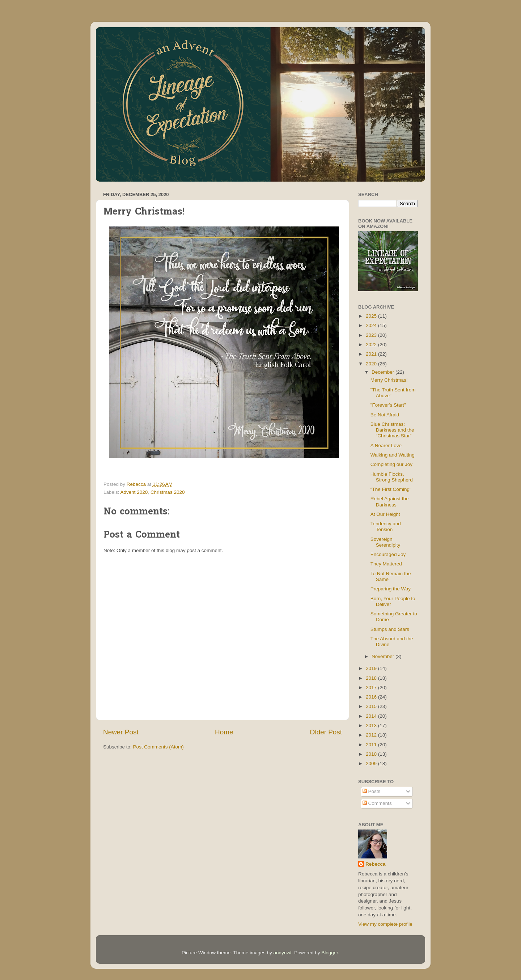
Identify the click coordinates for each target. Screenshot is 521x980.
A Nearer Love (386, 446)
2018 (372, 678)
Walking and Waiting (393, 455)
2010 (372, 754)
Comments (377, 803)
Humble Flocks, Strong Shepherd (392, 477)
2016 (372, 697)
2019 (372, 668)
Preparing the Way (391, 589)
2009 (372, 763)
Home (224, 732)
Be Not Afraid (385, 415)
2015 (372, 706)
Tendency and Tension (386, 527)
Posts (372, 791)
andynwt (282, 953)
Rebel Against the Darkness (390, 502)
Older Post (326, 732)
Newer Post (121, 732)
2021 (372, 354)
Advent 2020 (134, 492)
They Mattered (386, 564)
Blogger (330, 953)
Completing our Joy (391, 464)
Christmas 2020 (168, 492)
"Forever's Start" (388, 405)
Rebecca (376, 864)
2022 (372, 345)
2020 (372, 364)
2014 (372, 716)
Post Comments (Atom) (158, 747)
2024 (372, 325)
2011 (372, 745)
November (384, 656)
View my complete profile (385, 924)
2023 (372, 335)
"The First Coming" (391, 489)
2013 (372, 726)
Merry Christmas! (389, 380)
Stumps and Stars (390, 629)
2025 (372, 316)
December (384, 372)
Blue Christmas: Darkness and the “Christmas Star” (392, 430)
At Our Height (385, 514)
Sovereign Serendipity (386, 542)
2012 (372, 735)
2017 (372, 688)
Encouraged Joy (388, 554)
